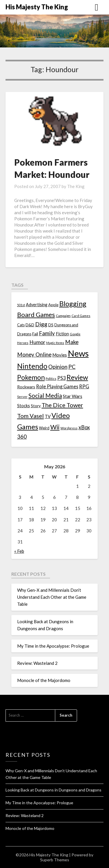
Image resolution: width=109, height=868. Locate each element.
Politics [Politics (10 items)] (51, 379)
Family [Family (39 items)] (47, 333)
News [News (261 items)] (78, 353)
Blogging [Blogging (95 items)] (73, 304)
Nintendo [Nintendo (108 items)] (32, 366)
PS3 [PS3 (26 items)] (61, 378)
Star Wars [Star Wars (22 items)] (73, 396)
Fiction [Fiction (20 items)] (62, 334)
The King (76, 186)
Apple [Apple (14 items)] (53, 305)
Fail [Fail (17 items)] (35, 334)
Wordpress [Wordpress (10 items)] (69, 428)
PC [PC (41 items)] (72, 367)
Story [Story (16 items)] (36, 406)
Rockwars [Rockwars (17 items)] (26, 387)
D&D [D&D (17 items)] (30, 325)
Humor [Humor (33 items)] (37, 342)
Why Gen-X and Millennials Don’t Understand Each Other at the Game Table (52, 597)
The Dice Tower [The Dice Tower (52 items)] (62, 405)
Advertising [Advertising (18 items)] (37, 305)
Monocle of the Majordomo (44, 680)
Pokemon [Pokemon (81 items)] (31, 377)
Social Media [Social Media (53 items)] (45, 396)
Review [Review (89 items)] (77, 377)
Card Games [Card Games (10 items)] (81, 316)
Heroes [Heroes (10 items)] (23, 343)
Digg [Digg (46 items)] (41, 324)
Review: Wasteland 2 (37, 663)
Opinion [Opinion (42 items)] (58, 367)
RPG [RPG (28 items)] (84, 387)
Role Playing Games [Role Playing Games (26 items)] (57, 386)
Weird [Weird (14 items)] (44, 428)
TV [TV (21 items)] (48, 416)
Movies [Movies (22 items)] (60, 355)
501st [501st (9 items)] (21, 305)
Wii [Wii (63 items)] (55, 427)
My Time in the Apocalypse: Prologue (53, 646)
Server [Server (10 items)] (22, 397)
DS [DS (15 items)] (51, 325)
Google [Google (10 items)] (75, 334)
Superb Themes (55, 860)
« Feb (19, 551)
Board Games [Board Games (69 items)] (36, 315)
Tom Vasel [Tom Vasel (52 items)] (31, 416)
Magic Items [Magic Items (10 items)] (55, 343)
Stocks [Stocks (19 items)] (24, 406)
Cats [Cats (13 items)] (21, 325)
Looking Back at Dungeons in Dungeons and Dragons (53, 790)
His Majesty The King (37, 7)
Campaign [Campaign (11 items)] (63, 316)
